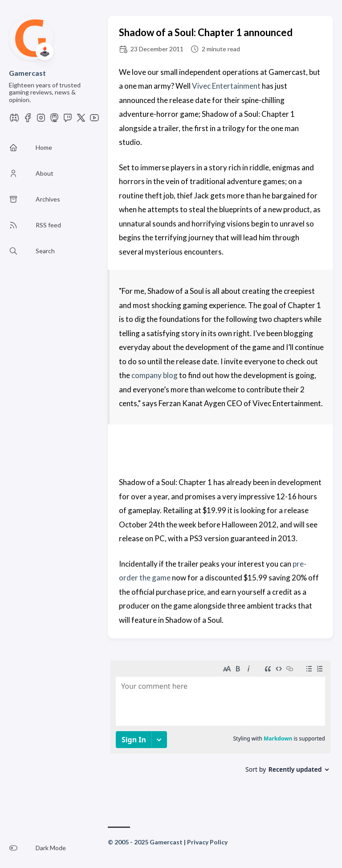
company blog (155, 375)
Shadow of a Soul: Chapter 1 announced (206, 32)
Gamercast (27, 73)
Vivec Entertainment (226, 86)
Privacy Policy (207, 842)
